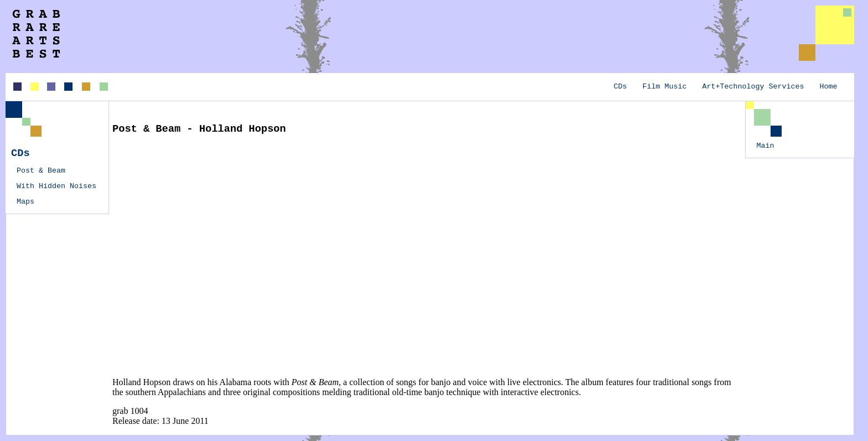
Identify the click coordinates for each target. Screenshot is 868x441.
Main (766, 146)
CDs (621, 87)
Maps (25, 202)
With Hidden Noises (56, 186)
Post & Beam (41, 171)
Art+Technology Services (753, 87)
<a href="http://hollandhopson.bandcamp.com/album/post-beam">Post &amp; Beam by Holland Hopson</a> (195, 255)
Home (829, 87)
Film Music (665, 87)
